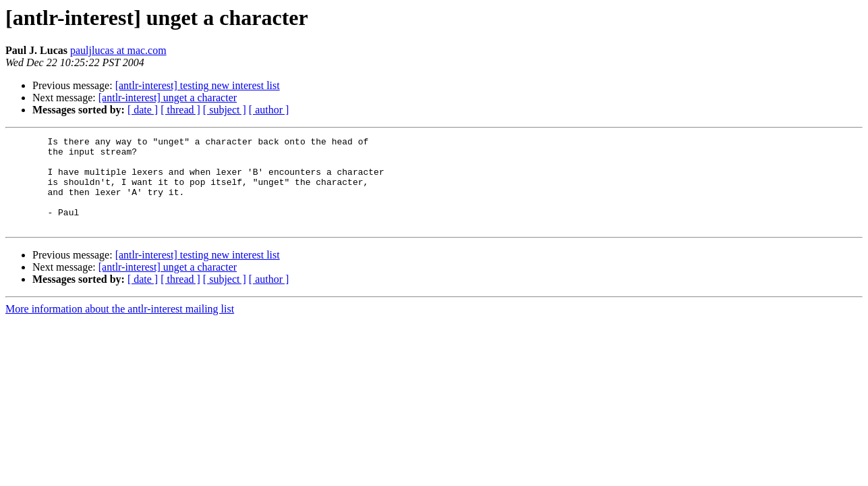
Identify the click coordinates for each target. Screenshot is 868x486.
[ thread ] (180, 110)
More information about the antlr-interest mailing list (120, 327)
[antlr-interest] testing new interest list (198, 85)
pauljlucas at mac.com (118, 50)
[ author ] (269, 110)
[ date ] (143, 110)
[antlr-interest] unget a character (168, 98)
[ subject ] (225, 110)
